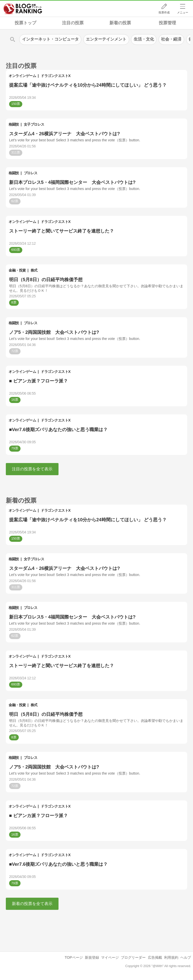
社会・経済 (171, 39)
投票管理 (167, 23)
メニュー (183, 12)
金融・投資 (17, 270)
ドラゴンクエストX (56, 76)
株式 (34, 270)
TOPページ (74, 957)
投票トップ (25, 23)
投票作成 (164, 12)
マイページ (110, 957)
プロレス (31, 173)
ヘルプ (186, 957)
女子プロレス (34, 124)
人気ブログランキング (23, 9)
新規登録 (92, 957)
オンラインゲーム (22, 76)
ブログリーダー (133, 957)
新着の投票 (120, 23)
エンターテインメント (106, 39)
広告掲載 (155, 957)
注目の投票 (73, 23)
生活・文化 (144, 39)
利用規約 (171, 957)
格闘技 (14, 124)
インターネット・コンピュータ (50, 39)
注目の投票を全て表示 (32, 469)
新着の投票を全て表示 (32, 904)
